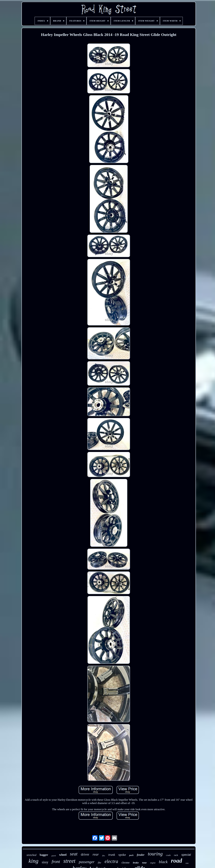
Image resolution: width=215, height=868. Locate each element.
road (177, 861)
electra (111, 861)
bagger (44, 855)
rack (176, 855)
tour (144, 863)
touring (155, 854)
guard (54, 856)
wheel (63, 855)
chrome (125, 863)
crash (168, 855)
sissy (45, 862)
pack (131, 855)
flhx (104, 856)
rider (187, 863)
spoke (122, 855)
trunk (112, 855)
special (186, 855)
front (56, 862)
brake (136, 863)
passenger (87, 862)
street (69, 861)
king (34, 861)
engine (153, 863)
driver (85, 854)
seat (74, 854)
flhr (100, 863)
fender (141, 855)
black (163, 862)
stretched (31, 855)
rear (96, 854)
